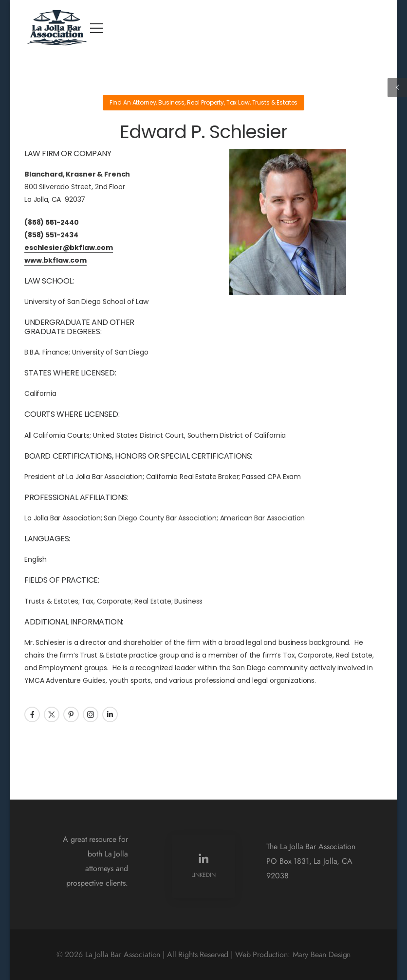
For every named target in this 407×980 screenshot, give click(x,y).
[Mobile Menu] (97, 28)
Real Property (205, 102)
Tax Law (238, 102)
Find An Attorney (133, 102)
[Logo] (57, 28)
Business (171, 102)
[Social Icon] (32, 714)
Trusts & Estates (275, 102)
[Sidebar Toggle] (397, 88)
